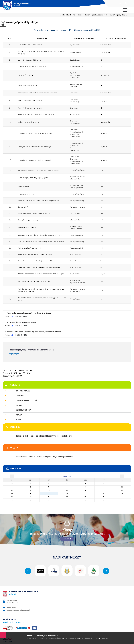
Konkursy (20, 396)
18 (122, 490)
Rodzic (19, 405)
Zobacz (67, 539)
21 (49, 494)
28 (49, 497)
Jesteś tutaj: (65, 15)
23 (85, 494)
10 (104, 487)
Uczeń (79, 15)
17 (104, 490)
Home (73, 15)
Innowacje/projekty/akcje (20, 22)
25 (122, 494)
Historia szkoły (23, 391)
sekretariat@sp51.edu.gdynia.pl (121, 4)
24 (104, 494)
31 (104, 497)
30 (85, 497)
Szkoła (19, 415)
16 (85, 490)
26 (12, 497)
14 (49, 490)
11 (122, 487)
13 (30, 490)
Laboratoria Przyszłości (27, 400)
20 (30, 494)
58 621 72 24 (126, 3)
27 (30, 497)
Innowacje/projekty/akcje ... (115, 15)
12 (12, 490)
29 (67, 497)
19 (12, 494)
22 (67, 494)
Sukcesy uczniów (23, 410)
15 (67, 490)
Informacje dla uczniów (93, 15)
